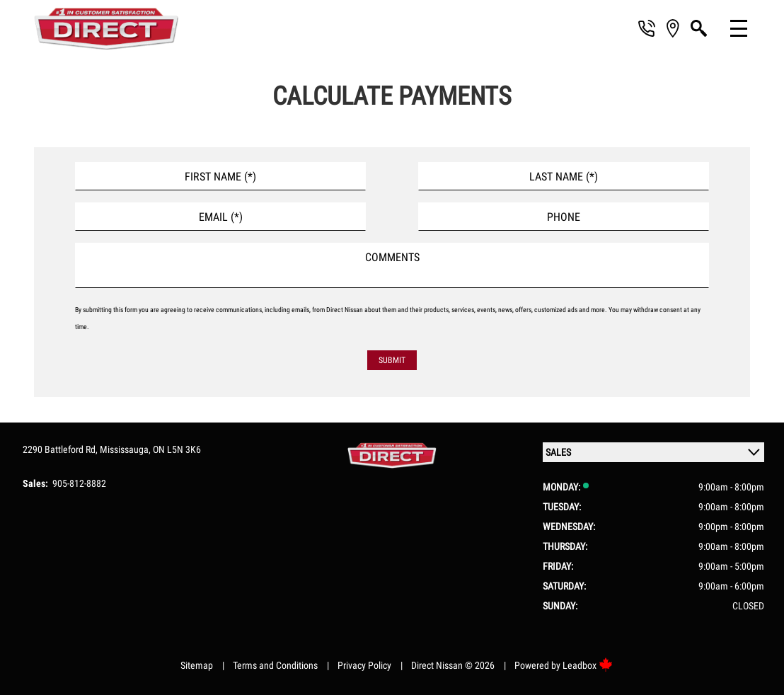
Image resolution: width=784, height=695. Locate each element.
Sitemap (197, 665)
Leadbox (588, 665)
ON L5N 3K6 (177, 449)
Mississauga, (126, 449)
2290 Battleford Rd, (61, 449)
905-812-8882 (79, 483)
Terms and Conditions (275, 665)
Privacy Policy (364, 665)
